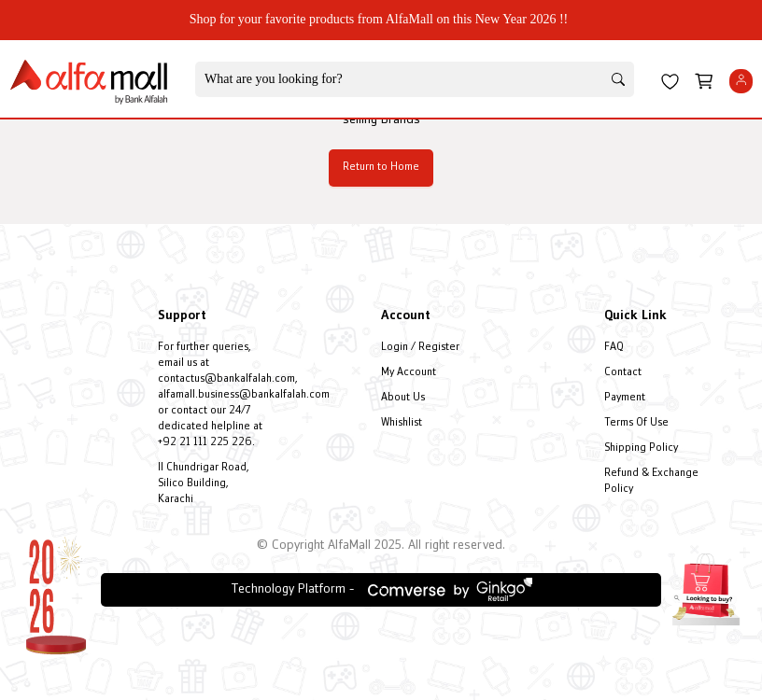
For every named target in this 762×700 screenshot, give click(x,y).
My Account (409, 373)
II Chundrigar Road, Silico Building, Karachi (204, 484)
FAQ (614, 348)
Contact (623, 373)
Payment (625, 398)
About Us (403, 398)
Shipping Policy (641, 448)
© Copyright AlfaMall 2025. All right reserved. (381, 546)
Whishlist (402, 423)
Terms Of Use (636, 423)
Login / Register (420, 348)
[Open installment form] (706, 587)
